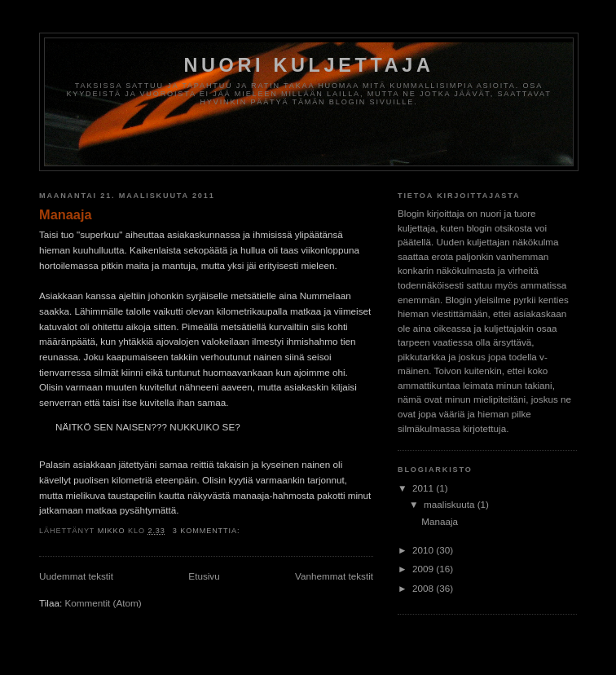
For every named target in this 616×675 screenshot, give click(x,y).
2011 (424, 488)
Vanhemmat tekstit (334, 576)
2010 (424, 550)
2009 (424, 569)
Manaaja (66, 214)
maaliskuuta (451, 504)
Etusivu (204, 576)
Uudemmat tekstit (76, 576)
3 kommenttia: (208, 531)
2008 (424, 588)
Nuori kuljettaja (308, 65)
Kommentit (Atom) (103, 603)
